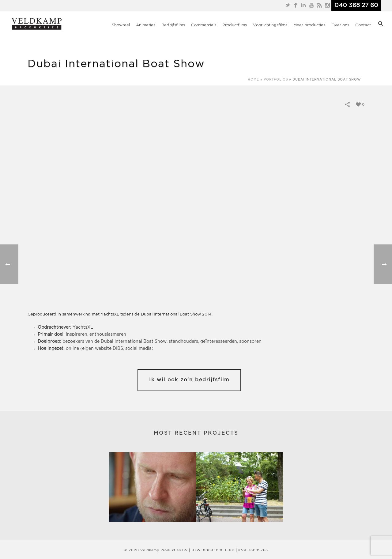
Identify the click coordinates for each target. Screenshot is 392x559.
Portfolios (276, 80)
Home (253, 80)
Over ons (340, 25)
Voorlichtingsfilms (270, 25)
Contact (363, 25)
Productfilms (235, 25)
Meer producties (309, 25)
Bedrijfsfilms (173, 25)
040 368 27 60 (356, 5)
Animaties (146, 25)
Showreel (121, 25)
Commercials (204, 25)
